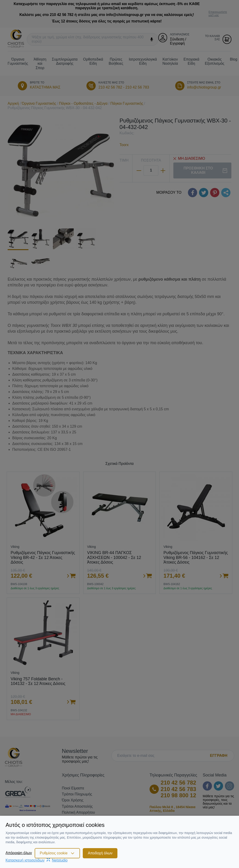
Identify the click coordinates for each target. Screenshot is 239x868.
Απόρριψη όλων (19, 853)
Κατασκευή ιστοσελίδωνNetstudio (37, 860)
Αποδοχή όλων (100, 853)
